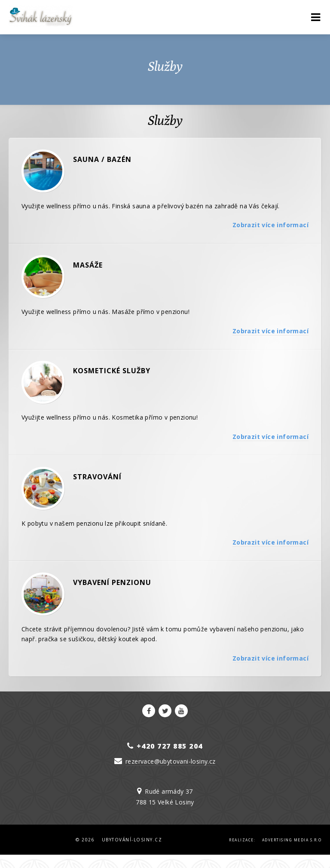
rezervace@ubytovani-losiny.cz (171, 774)
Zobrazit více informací (270, 227)
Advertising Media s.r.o (292, 853)
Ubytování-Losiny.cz (132, 853)
